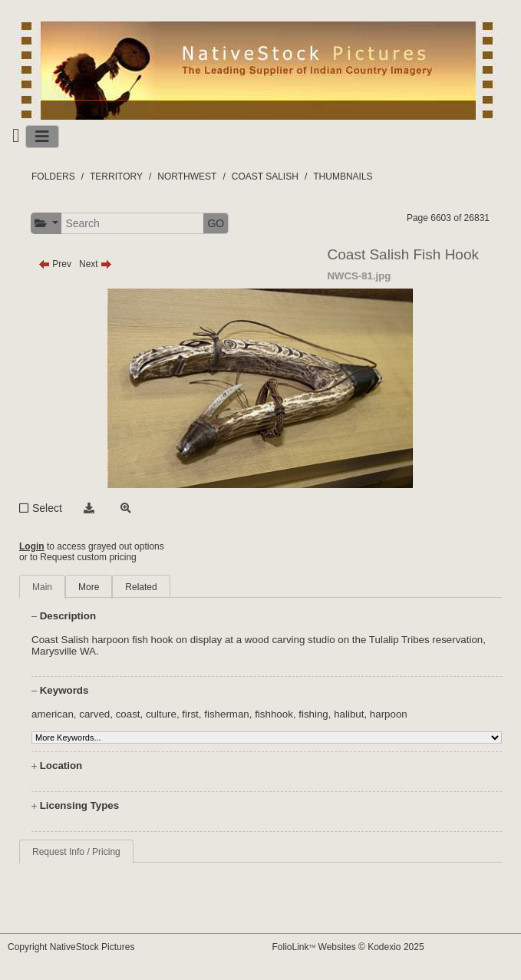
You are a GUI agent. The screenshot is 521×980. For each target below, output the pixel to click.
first (190, 714)
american (53, 714)
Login (32, 546)
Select (47, 508)
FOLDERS (53, 177)
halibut (349, 714)
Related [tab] (141, 587)
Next (96, 264)
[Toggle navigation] (42, 137)
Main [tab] (42, 587)
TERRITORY (116, 177)
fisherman (227, 714)
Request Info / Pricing (76, 852)
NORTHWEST (187, 177)
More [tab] (89, 587)
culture (161, 714)
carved (94, 714)
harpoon (389, 714)
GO (216, 223)
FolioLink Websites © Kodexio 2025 (348, 947)
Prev (55, 264)
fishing (313, 714)
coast (128, 714)
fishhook (274, 714)
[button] (46, 224)
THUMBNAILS (343, 177)
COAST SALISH (265, 177)
